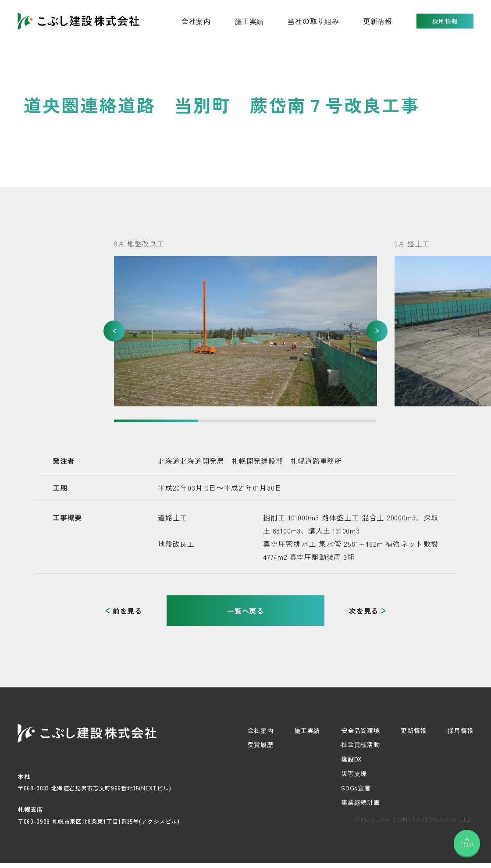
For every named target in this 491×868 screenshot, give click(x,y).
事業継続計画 (360, 802)
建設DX (352, 759)
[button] (114, 331)
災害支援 (354, 773)
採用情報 (445, 21)
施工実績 (249, 21)
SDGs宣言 (356, 788)
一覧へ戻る (245, 611)
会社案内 (261, 730)
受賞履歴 (261, 744)
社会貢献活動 (360, 744)
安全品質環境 (360, 730)
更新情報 (378, 21)
